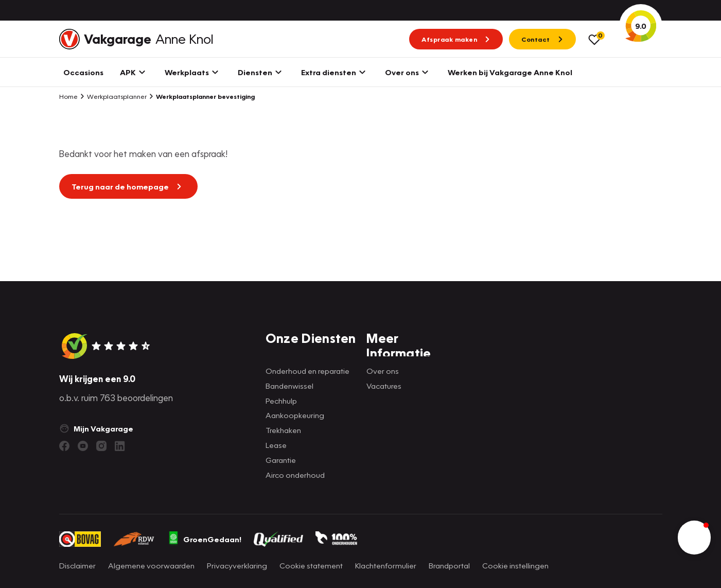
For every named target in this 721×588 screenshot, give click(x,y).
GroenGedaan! (204, 539)
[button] (694, 538)
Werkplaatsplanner (113, 96)
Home (68, 96)
